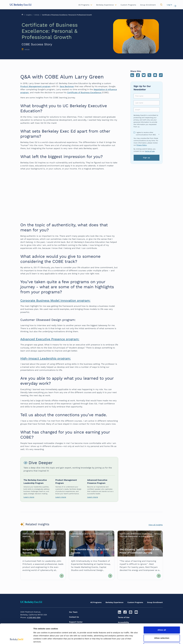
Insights (29, 15)
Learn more (29, 497)
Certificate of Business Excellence (84, 92)
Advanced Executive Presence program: (50, 339)
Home (22, 15)
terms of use (150, 151)
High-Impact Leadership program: (46, 358)
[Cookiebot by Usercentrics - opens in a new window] (16, 639)
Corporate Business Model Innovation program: (55, 301)
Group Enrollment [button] (148, 5)
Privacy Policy (142, 145)
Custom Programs (135, 602)
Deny (162, 627)
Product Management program (36, 86)
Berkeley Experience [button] (105, 5)
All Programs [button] (84, 5)
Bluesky (144, 75)
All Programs (96, 602)
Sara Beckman (67, 86)
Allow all (162, 611)
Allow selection (162, 619)
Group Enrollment (155, 602)
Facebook (138, 75)
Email (155, 75)
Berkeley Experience (115, 602)
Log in (169, 5)
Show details (133, 639)
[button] (161, 5)
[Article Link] (43, 555)
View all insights (156, 525)
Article (37, 15)
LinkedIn (132, 75)
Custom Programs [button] (128, 5)
